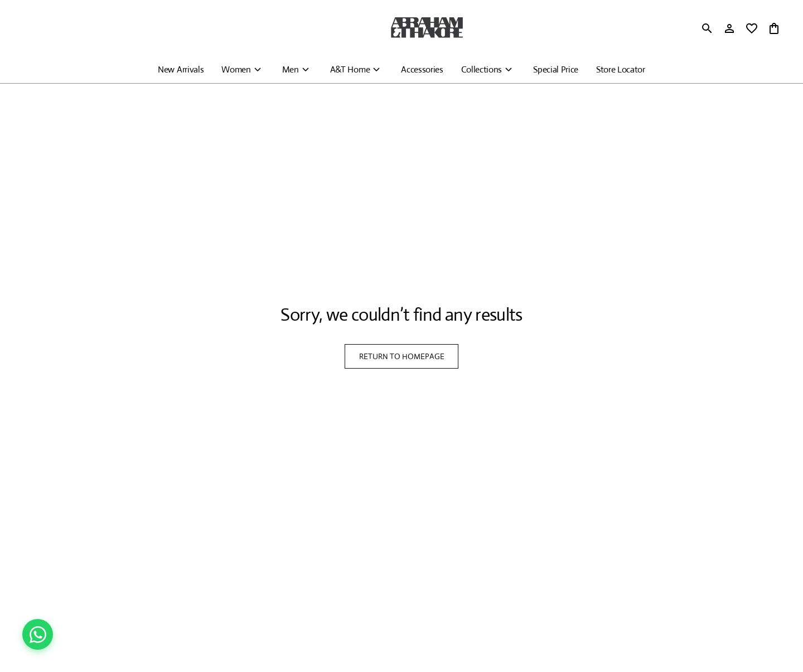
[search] (707, 28)
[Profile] (729, 28)
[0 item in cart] (774, 28)
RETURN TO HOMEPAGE (402, 356)
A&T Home (350, 69)
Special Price (556, 69)
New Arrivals (181, 69)
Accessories (422, 69)
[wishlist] (752, 28)
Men (291, 69)
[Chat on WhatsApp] (38, 634)
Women (236, 69)
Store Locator (621, 69)
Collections (482, 69)
